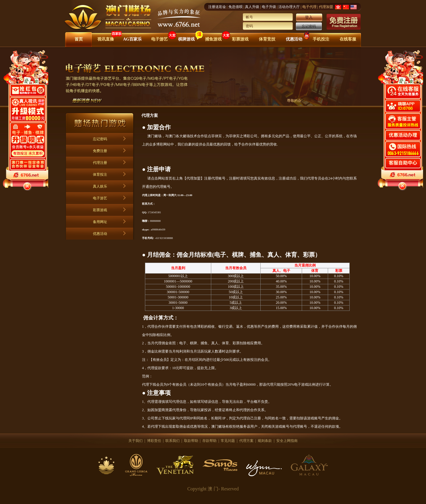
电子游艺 (159, 39)
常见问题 (228, 441)
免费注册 (100, 151)
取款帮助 (191, 441)
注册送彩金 (217, 7)
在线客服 (348, 39)
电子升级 (269, 7)
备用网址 (100, 222)
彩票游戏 (240, 39)
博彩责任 (154, 441)
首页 (79, 39)
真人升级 (252, 7)
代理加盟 (326, 7)
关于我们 (135, 441)
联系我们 (172, 441)
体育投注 (100, 175)
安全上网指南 (287, 441)
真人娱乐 (100, 186)
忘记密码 (309, 26)
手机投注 (321, 39)
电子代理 (309, 7)
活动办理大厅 (289, 7)
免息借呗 (235, 7)
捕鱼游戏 (213, 39)
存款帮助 (209, 441)
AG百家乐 (132, 39)
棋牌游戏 (186, 39)
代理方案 (246, 441)
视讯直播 (106, 39)
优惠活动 (294, 39)
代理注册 (100, 163)
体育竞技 (267, 39)
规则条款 (265, 441)
